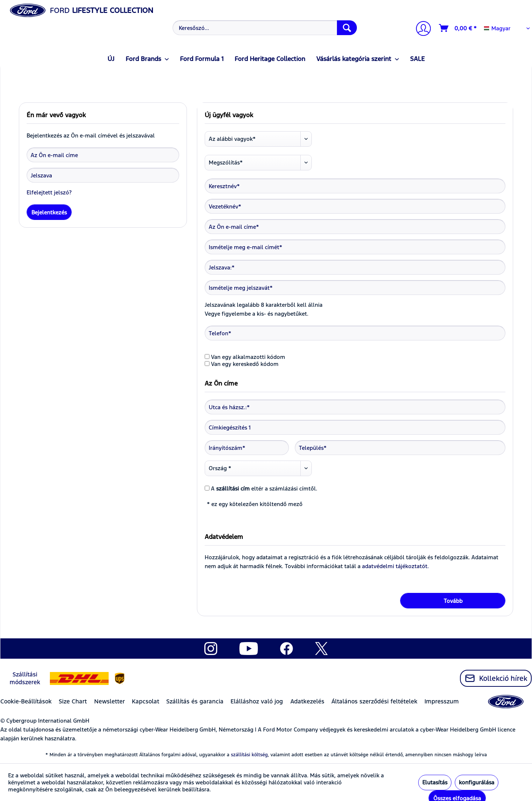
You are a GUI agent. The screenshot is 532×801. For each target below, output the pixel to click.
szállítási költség (249, 755)
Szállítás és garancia (195, 701)
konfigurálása (477, 782)
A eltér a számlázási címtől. (264, 488)
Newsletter (110, 701)
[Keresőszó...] (265, 28)
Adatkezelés (307, 701)
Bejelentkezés (49, 212)
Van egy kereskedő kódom (245, 364)
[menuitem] (264, 28)
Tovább (453, 601)
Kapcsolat (146, 701)
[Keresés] (347, 28)
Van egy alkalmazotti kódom (248, 357)
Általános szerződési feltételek (374, 701)
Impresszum (442, 701)
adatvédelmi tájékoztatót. (395, 566)
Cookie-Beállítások (26, 701)
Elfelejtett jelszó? (49, 192)
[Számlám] (420, 29)
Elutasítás (435, 782)
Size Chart (73, 701)
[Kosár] (458, 28)
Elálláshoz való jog (257, 701)
